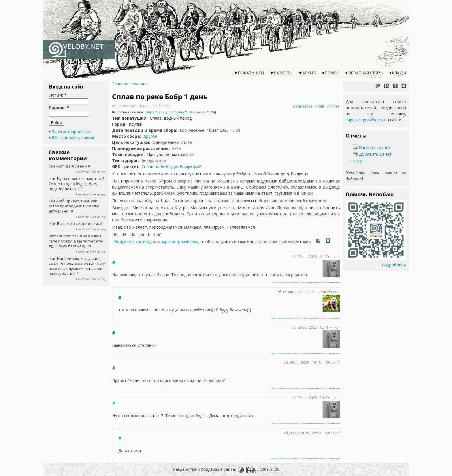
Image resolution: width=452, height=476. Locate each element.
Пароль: (59, 107)
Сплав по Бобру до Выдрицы (170, 166)
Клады (399, 73)
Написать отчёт (372, 147)
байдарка (304, 106)
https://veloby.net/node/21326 (169, 112)
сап (321, 106)
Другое (150, 136)
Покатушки (251, 73)
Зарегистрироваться (72, 132)
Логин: (58, 95)
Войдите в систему (133, 241)
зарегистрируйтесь (180, 241)
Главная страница (130, 84)
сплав (335, 106)
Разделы (283, 73)
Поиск (332, 73)
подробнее (393, 265)
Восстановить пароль (74, 138)
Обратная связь (365, 73)
